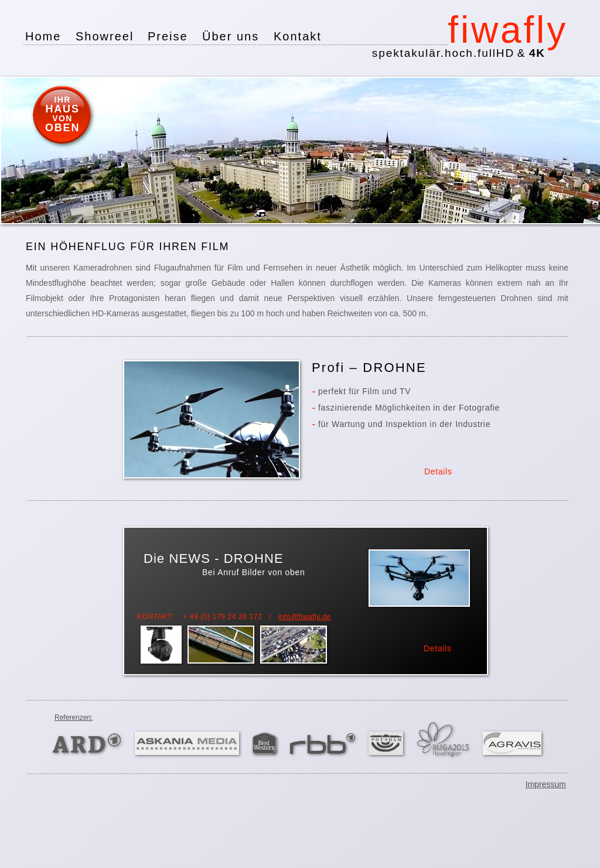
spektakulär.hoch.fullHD (459, 53)
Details (438, 648)
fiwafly (508, 30)
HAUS (63, 109)
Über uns (231, 36)
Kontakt (298, 36)
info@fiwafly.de (305, 617)
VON (62, 118)
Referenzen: (74, 717)
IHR (62, 100)
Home (43, 36)
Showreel (105, 36)
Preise (168, 36)
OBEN (62, 128)
